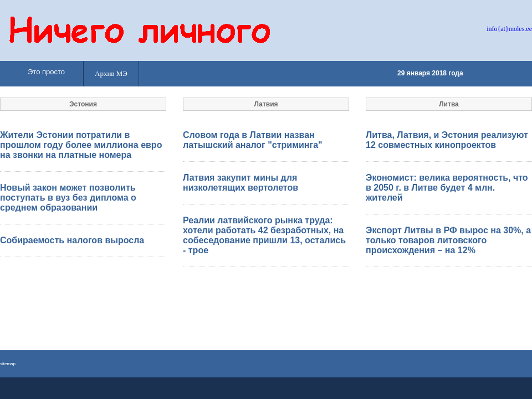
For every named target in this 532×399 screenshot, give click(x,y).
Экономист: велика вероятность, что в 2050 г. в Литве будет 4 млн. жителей (447, 188)
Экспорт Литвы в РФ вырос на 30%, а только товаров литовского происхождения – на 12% (448, 240)
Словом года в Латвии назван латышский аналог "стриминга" (253, 140)
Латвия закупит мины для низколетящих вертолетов (241, 183)
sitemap (8, 364)
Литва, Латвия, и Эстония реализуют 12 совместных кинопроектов (447, 140)
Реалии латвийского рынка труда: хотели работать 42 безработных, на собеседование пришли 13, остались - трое (264, 235)
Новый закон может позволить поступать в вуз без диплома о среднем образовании (68, 198)
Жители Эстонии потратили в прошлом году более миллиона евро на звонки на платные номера (81, 145)
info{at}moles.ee (509, 29)
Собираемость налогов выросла (72, 240)
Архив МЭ (111, 73)
